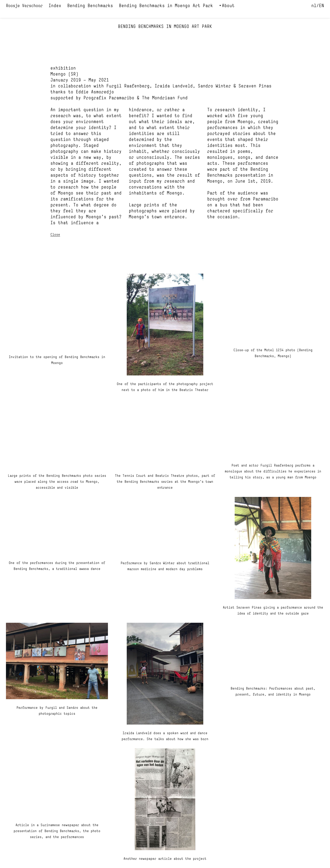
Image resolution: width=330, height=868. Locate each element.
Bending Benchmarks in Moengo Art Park (166, 6)
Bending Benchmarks (90, 6)
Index (55, 6)
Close (55, 235)
